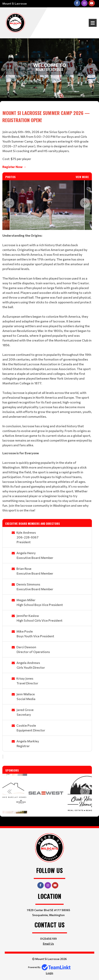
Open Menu (93, 23)
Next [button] (85, 203)
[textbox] (47, 139)
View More (82, 177)
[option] (47, 205)
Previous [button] (9, 203)
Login (49, 973)
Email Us (48, 944)
